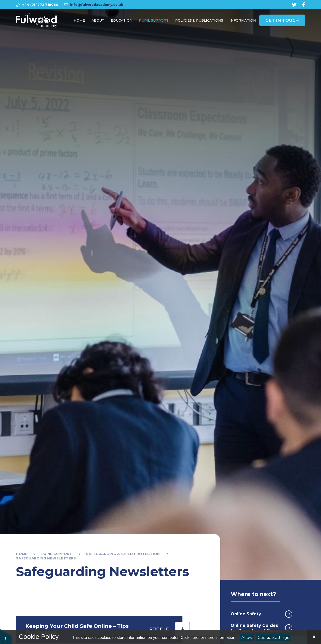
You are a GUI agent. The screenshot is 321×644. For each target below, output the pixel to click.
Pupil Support (57, 554)
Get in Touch (282, 21)
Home (22, 554)
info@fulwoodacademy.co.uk (97, 5)
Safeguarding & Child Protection (123, 554)
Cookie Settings (273, 637)
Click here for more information (208, 638)
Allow (247, 637)
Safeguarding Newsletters (46, 558)
